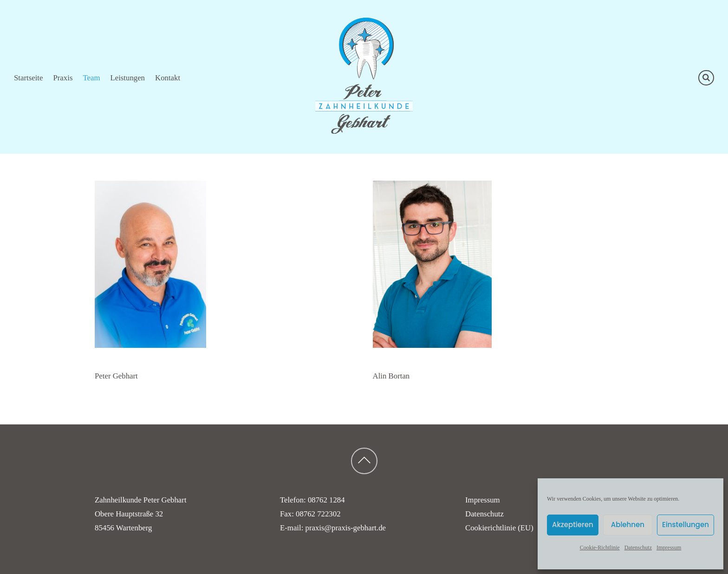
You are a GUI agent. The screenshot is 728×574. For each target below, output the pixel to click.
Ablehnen (628, 525)
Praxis (63, 78)
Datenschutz (638, 548)
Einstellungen (686, 525)
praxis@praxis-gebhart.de (346, 528)
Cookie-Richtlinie (600, 548)
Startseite (28, 78)
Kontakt (168, 78)
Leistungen (127, 78)
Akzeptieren (573, 525)
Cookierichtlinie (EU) (499, 528)
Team (91, 78)
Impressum (669, 548)
